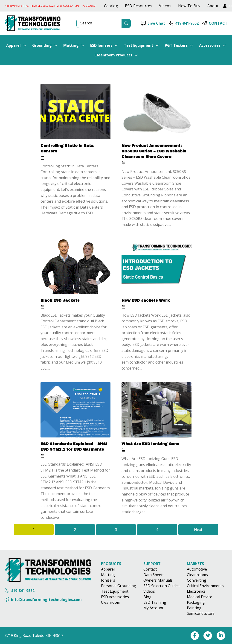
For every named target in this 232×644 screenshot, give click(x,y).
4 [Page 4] (157, 530)
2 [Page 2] (75, 530)
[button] (16, 45)
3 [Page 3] (116, 530)
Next (198, 530)
